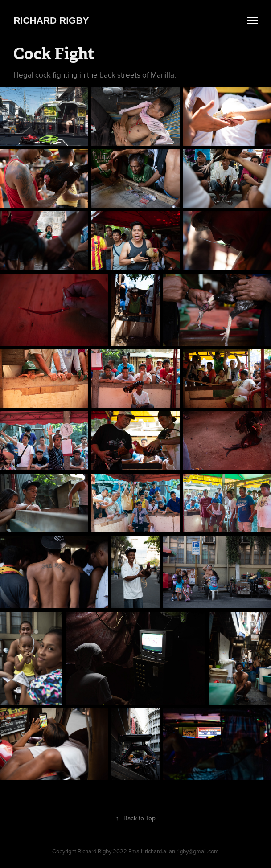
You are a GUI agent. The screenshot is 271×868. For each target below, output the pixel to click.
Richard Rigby (51, 20)
